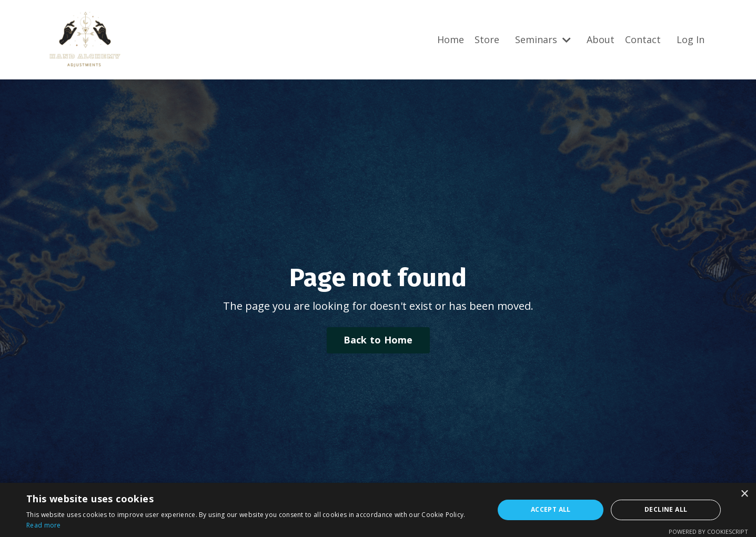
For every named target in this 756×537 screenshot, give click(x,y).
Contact (643, 39)
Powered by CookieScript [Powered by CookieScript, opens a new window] (708, 531)
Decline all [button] (666, 509)
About (601, 39)
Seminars (543, 39)
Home (451, 39)
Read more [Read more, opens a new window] (44, 525)
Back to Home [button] (378, 340)
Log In (691, 39)
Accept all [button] (551, 509)
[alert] (378, 510)
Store (487, 39)
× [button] (744, 494)
